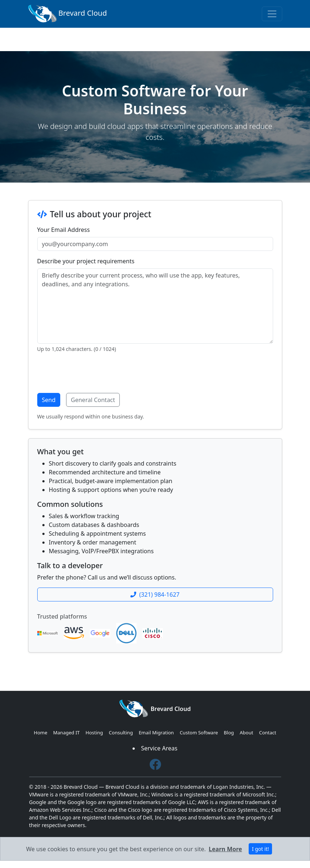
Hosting (94, 733)
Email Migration (156, 733)
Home (41, 733)
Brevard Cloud (68, 14)
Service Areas (159, 748)
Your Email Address (64, 230)
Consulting (121, 733)
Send (49, 400)
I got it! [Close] (261, 849)
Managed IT (67, 733)
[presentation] (93, 373)
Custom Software (199, 733)
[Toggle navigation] (272, 14)
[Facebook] (155, 765)
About (247, 733)
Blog (229, 733)
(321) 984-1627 (155, 594)
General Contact (93, 400)
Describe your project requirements (86, 261)
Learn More (225, 849)
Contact (267, 733)
